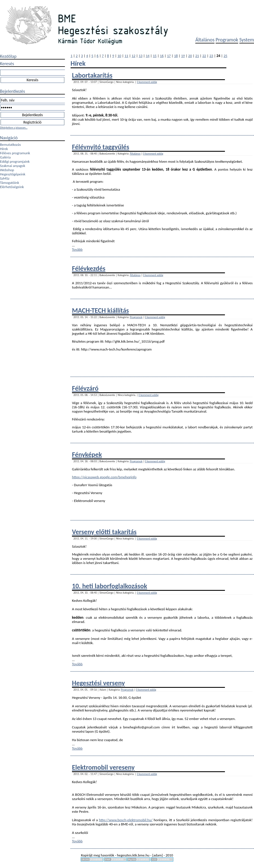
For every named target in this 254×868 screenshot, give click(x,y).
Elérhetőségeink (12, 187)
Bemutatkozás (10, 145)
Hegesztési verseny (98, 683)
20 (190, 56)
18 (176, 56)
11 (126, 56)
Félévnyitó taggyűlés (101, 147)
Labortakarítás (92, 75)
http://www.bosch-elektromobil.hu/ (126, 820)
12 (133, 56)
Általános (205, 40)
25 (225, 56)
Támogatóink (10, 183)
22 (204, 56)
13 (140, 56)
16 (162, 56)
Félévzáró (85, 388)
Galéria (5, 157)
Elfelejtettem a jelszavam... (14, 128)
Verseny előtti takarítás (104, 532)
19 (183, 56)
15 (155, 56)
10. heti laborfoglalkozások (110, 586)
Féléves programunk (15, 153)
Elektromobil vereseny (103, 767)
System (247, 40)
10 (119, 56)
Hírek (4, 149)
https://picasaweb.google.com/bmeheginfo (104, 477)
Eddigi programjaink (15, 161)
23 (211, 56)
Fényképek (87, 454)
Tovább (77, 249)
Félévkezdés (89, 268)
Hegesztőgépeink (13, 174)
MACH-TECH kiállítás (100, 310)
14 (147, 56)
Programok (227, 40)
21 (197, 56)
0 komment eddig (147, 82)
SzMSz (5, 178)
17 (169, 56)
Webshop (7, 170)
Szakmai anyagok (13, 166)
